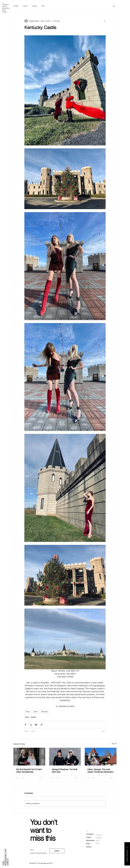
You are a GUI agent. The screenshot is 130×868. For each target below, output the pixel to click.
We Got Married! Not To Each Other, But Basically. (29, 771)
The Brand (5, 4)
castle (35, 712)
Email (32, 850)
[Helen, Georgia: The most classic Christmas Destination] (101, 757)
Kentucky (45, 712)
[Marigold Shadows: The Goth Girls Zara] (65, 757)
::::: (3, 3)
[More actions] (104, 21)
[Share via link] (42, 725)
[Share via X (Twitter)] (31, 725)
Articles (4, 6)
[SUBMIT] (57, 851)
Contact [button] (5, 12)
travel (28, 712)
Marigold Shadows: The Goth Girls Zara (65, 771)
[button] (114, 6)
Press (4, 10)
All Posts (16, 6)
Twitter (97, 843)
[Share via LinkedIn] (36, 725)
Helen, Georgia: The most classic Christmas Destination (100, 771)
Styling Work (6, 8)
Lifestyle (35, 6)
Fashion (25, 6)
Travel (43, 6)
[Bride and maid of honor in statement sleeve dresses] (29, 757)
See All (114, 744)
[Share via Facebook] (25, 725)
